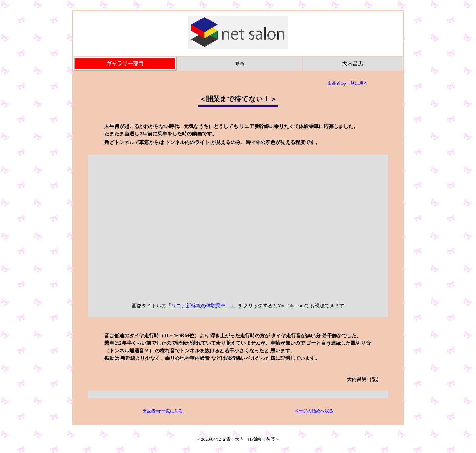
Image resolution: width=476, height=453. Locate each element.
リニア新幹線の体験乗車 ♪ (202, 306)
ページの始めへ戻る (314, 411)
